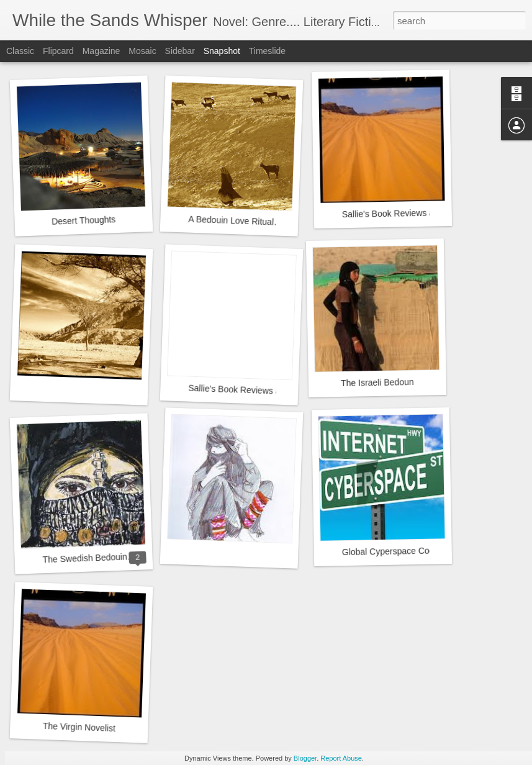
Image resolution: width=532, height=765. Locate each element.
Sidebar (180, 51)
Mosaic (142, 51)
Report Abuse (341, 758)
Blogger (305, 758)
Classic (20, 51)
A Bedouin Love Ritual (231, 221)
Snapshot (222, 51)
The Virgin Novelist (79, 727)
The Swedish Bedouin (85, 558)
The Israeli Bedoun (377, 382)
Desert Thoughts (84, 220)
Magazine (101, 51)
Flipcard (58, 51)
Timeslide (267, 51)
